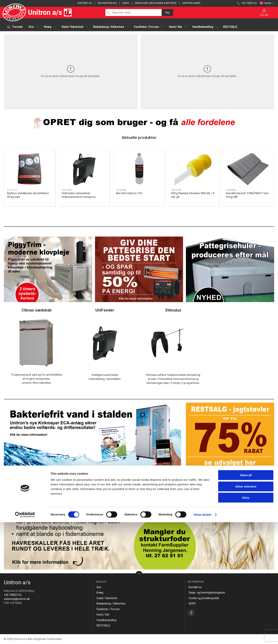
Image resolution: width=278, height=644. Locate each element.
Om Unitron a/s (107, 3)
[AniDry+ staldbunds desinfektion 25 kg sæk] (30, 169)
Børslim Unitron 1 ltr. (130, 193)
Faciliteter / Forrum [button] (149, 27)
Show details (203, 636)
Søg (167, 13)
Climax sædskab (37, 310)
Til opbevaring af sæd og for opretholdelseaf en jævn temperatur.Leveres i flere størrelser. (37, 379)
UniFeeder (105, 310)
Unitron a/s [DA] (38, 13)
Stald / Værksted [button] (75, 27)
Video (126, 3)
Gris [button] (34, 27)
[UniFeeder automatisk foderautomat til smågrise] (84, 169)
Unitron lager (191, 3)
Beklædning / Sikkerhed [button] (111, 27)
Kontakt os (85, 3)
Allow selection (246, 608)
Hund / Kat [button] (178, 27)
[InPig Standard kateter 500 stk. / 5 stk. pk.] (194, 169)
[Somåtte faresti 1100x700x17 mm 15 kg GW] (248, 169)
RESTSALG (230, 27)
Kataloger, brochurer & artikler (156, 3)
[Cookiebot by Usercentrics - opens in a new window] (25, 636)
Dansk (267, 3)
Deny (246, 619)
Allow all (246, 597)
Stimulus (173, 310)
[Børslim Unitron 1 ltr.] (139, 169)
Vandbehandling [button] (205, 27)
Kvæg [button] (50, 27)
